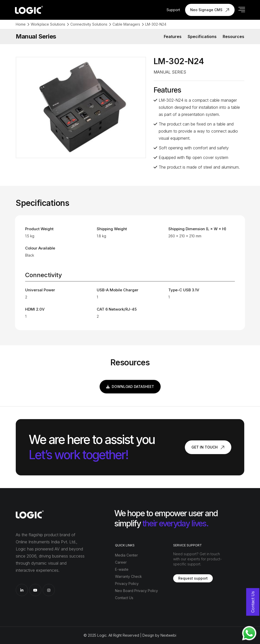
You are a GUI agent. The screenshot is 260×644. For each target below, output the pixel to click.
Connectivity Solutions (89, 24)
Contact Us (124, 598)
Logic (102, 635)
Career (121, 562)
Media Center (126, 555)
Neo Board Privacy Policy (136, 591)
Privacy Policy (127, 584)
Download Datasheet (130, 387)
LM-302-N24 (156, 24)
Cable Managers (126, 24)
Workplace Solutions (48, 24)
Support (173, 10)
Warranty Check (128, 576)
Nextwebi (168, 635)
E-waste (122, 569)
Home (21, 24)
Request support (193, 578)
